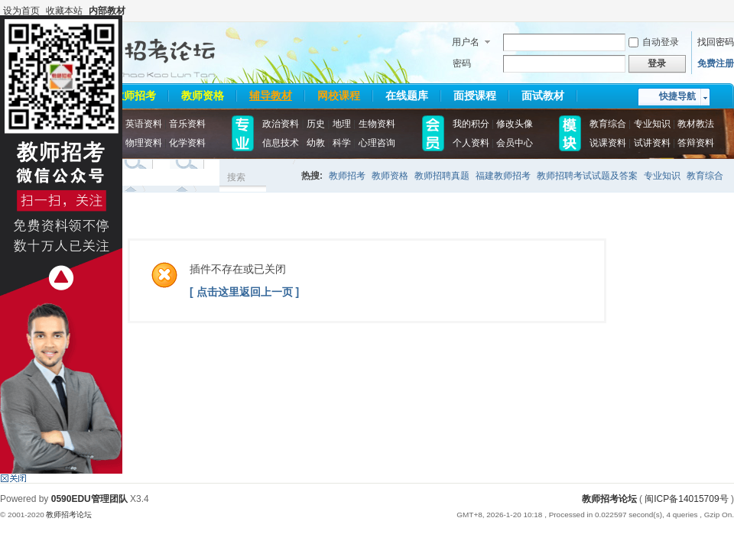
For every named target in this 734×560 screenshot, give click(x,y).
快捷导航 (677, 96)
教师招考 (135, 95)
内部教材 (107, 11)
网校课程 (339, 95)
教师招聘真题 (442, 176)
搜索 (236, 177)
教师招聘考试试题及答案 (587, 176)
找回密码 (716, 42)
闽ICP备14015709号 (686, 499)
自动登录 (654, 42)
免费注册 (716, 63)
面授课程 (475, 95)
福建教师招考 (503, 176)
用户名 (466, 42)
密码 (462, 63)
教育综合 (705, 176)
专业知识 (662, 176)
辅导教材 (271, 95)
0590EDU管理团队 (89, 499)
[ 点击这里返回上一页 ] (244, 292)
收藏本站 (64, 11)
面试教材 (543, 95)
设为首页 (21, 11)
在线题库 (407, 95)
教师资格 (203, 95)
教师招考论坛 (609, 499)
